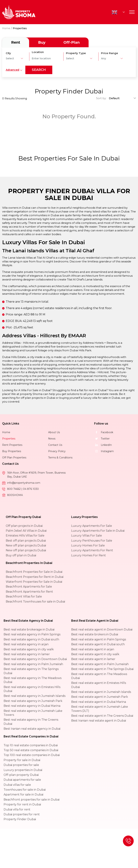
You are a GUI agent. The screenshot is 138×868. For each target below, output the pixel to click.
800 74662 (14, 489)
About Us (54, 432)
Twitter (102, 439)
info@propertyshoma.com (24, 483)
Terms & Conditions (60, 458)
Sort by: (101, 98)
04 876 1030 (31, 489)
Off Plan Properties (14, 458)
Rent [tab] (16, 42)
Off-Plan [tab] (72, 42)
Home (6, 28)
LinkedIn (103, 445)
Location (38, 52)
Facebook (104, 432)
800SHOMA (15, 495)
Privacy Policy (57, 451)
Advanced (12, 70)
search (39, 70)
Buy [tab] (42, 42)
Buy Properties (12, 451)
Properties (9, 439)
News (52, 439)
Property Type (76, 53)
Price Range (110, 53)
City (8, 53)
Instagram (104, 451)
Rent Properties (12, 445)
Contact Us (55, 445)
